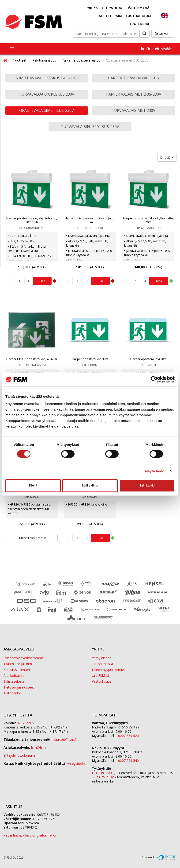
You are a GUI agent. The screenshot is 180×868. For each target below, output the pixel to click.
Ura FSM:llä (100, 675)
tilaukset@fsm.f (65, 739)
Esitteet (105, 16)
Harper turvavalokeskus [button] (133, 78)
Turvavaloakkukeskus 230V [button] (47, 94)
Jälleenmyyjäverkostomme (24, 658)
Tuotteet (20, 60)
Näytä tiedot (156, 471)
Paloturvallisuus (45, 60)
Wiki (119, 16)
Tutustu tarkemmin (32, 538)
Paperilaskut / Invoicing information (30, 835)
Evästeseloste (14, 681)
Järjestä (166, 157)
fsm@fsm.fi (40, 747)
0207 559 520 (128, 736)
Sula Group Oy (103, 777)
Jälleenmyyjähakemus (108, 670)
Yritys (92, 8)
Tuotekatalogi (138, 16)
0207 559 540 (128, 761)
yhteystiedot (77, 764)
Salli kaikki (147, 485)
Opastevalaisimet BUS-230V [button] (47, 110)
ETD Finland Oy (104, 773)
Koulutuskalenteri (17, 670)
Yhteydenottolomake (19, 755)
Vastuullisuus (102, 681)
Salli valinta (90, 485)
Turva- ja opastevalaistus (81, 60)
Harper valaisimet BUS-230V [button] (133, 94)
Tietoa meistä (102, 664)
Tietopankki (12, 693)
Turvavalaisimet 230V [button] (133, 110)
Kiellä (33, 485)
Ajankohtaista (14, 675)
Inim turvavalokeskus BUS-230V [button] (47, 78)
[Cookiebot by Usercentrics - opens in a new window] (154, 379)
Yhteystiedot (113, 8)
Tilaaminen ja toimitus (20, 664)
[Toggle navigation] (12, 49)
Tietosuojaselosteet (19, 687)
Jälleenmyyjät (140, 8)
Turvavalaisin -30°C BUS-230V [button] (90, 127)
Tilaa (42, 281)
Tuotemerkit (140, 24)
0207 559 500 (27, 723)
